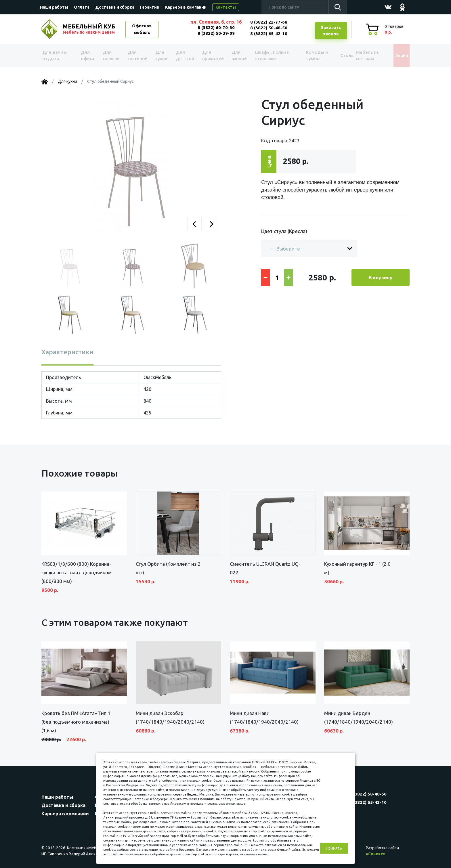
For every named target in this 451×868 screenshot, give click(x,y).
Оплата (82, 7)
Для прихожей (211, 56)
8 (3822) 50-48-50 (269, 28)
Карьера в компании (186, 7)
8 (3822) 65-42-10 (269, 34)
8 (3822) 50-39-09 (216, 33)
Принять (334, 848)
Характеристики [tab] (67, 352)
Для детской (184, 56)
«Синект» (376, 854)
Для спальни (111, 56)
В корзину (381, 277)
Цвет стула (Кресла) (284, 231)
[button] (194, 224)
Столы (337, 55)
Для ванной (236, 56)
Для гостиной (137, 56)
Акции (396, 55)
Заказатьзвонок (331, 31)
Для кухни (160, 56)
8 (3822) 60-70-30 (216, 27)
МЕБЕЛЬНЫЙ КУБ (89, 29)
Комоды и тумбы (309, 56)
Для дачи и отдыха (57, 56)
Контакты (226, 7)
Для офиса (87, 56)
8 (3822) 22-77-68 (269, 22)
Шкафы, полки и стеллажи (270, 56)
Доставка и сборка (115, 7)
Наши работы (54, 7)
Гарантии (150, 7)
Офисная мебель (142, 29)
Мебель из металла (363, 56)
